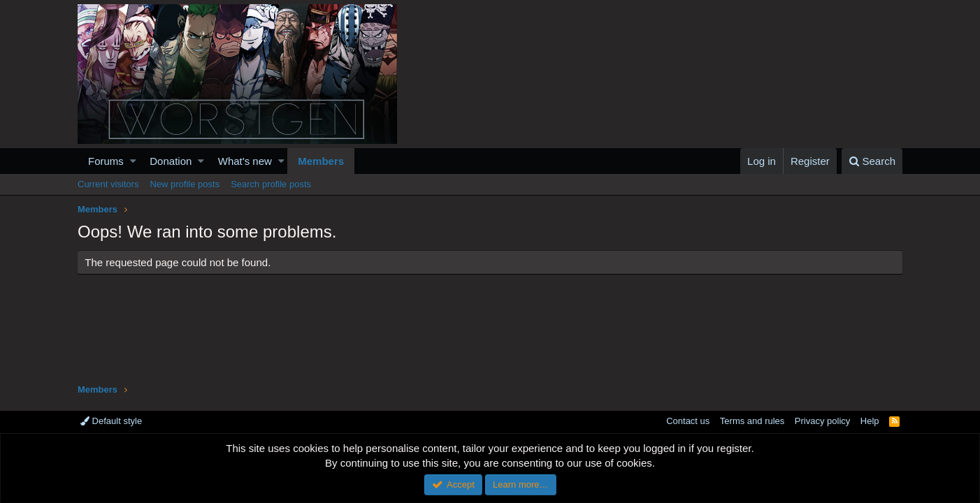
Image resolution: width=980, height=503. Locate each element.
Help (870, 421)
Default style (111, 421)
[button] (133, 161)
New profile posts (185, 184)
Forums (106, 161)
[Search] (872, 161)
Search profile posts (271, 184)
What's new (245, 161)
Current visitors (108, 184)
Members (321, 161)
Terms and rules (752, 421)
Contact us (688, 421)
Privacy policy (822, 421)
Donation (171, 161)
